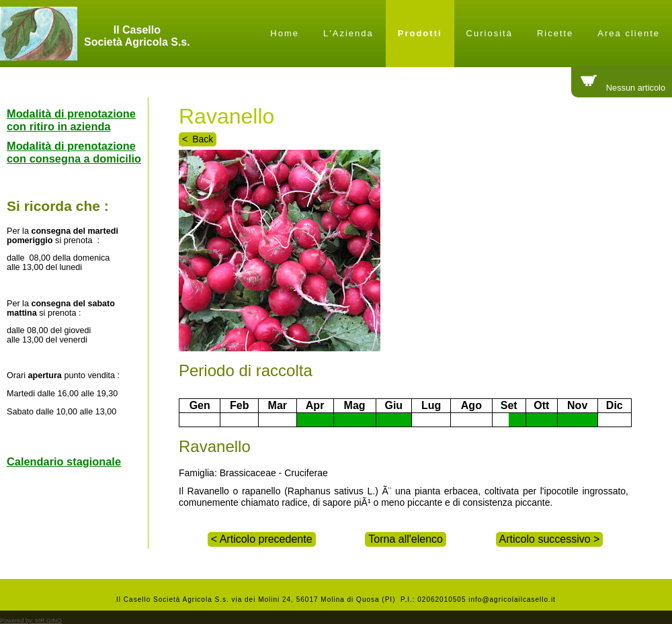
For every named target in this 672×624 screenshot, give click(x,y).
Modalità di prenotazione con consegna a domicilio (74, 152)
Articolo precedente (264, 539)
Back (203, 139)
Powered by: (31, 621)
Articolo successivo (547, 539)
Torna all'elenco (406, 539)
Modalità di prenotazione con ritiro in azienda (71, 120)
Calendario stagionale (64, 461)
